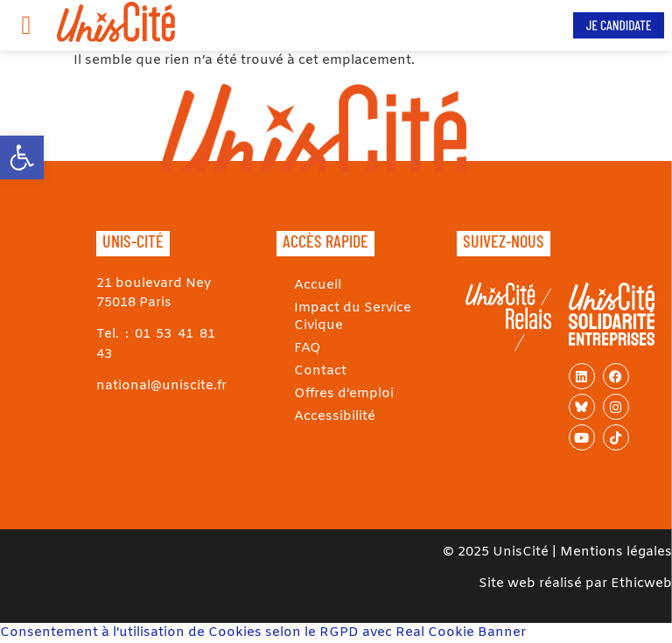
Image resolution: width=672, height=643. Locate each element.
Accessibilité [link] (335, 416)
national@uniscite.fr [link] (161, 386)
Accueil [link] (318, 285)
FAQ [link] (308, 348)
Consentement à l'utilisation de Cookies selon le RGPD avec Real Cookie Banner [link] (263, 633)
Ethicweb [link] (641, 584)
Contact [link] (320, 371)
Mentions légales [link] (616, 552)
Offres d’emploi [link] (344, 394)
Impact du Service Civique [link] (353, 317)
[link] (22, 157)
